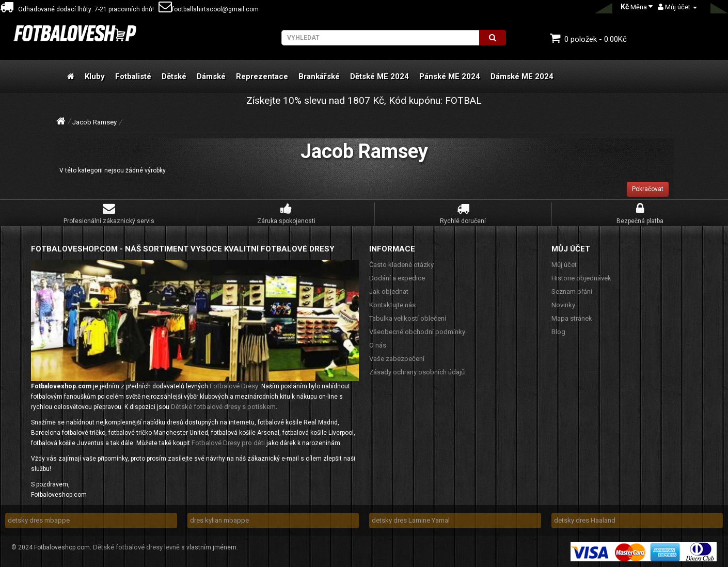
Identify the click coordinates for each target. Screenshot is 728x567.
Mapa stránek (572, 318)
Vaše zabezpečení (397, 359)
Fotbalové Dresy (234, 386)
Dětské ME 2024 (379, 76)
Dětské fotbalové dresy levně (136, 547)
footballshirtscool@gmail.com (209, 9)
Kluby (95, 76)
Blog (558, 332)
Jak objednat (389, 292)
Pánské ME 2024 (450, 76)
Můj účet (564, 265)
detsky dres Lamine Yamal (411, 520)
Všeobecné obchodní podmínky (417, 332)
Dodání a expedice (397, 278)
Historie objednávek (581, 278)
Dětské (174, 76)
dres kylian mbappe (219, 520)
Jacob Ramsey (94, 122)
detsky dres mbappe (39, 520)
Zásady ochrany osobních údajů (417, 372)
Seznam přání (572, 292)
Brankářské (319, 76)
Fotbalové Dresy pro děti (228, 443)
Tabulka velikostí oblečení (408, 318)
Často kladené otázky (401, 265)
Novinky (563, 305)
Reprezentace (262, 76)
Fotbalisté (133, 76)
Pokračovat (648, 189)
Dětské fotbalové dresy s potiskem (223, 407)
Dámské (211, 76)
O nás (378, 345)
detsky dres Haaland (585, 520)
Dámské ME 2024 (522, 76)
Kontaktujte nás (392, 305)
